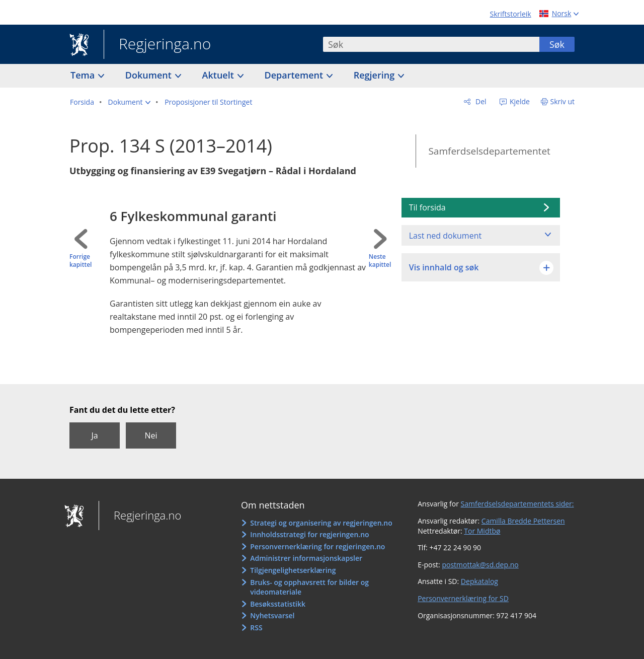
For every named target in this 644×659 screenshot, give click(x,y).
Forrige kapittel (80, 261)
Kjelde (519, 101)
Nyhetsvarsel (272, 615)
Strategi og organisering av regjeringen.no (321, 523)
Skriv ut (563, 101)
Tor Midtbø (482, 531)
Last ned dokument (445, 236)
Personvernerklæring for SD (463, 598)
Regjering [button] (375, 75)
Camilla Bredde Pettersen (523, 521)
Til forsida (427, 207)
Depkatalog (479, 581)
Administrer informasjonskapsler (306, 558)
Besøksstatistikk (278, 604)
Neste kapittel (380, 261)
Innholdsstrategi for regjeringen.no (309, 534)
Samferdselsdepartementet (489, 151)
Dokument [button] (150, 75)
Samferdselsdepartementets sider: (517, 504)
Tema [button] (84, 75)
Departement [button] (295, 75)
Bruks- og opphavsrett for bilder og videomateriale (309, 587)
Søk (557, 44)
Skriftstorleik (511, 14)
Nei (151, 435)
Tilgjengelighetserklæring (293, 570)
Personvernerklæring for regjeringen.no (317, 546)
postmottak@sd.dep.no (480, 565)
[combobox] (431, 44)
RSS (256, 628)
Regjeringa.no (157, 45)
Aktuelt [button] (219, 75)
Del (480, 101)
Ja (94, 435)
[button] (130, 102)
